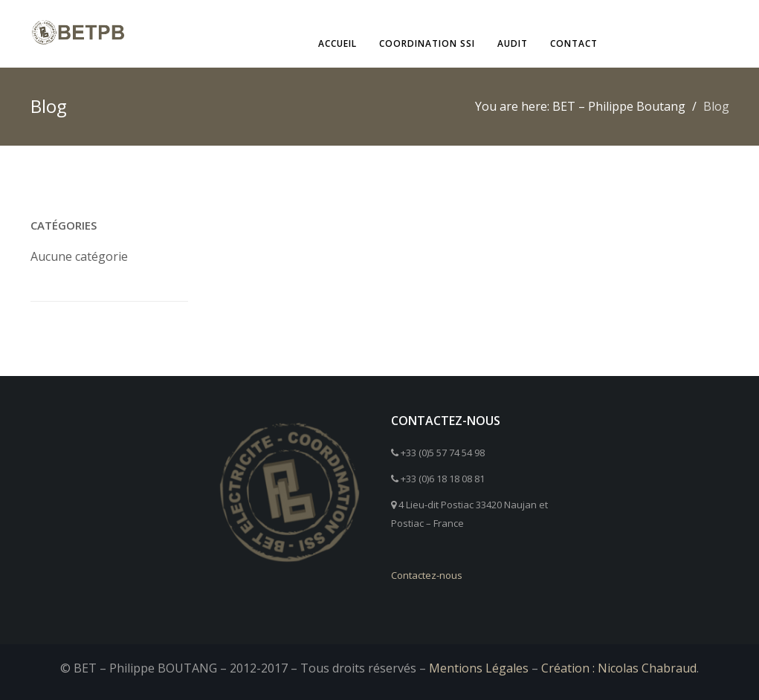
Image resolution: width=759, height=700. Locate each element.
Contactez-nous (427, 575)
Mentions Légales (479, 668)
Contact (574, 43)
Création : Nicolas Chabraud (619, 668)
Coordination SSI (427, 43)
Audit (513, 43)
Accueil (337, 43)
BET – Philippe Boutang (619, 106)
